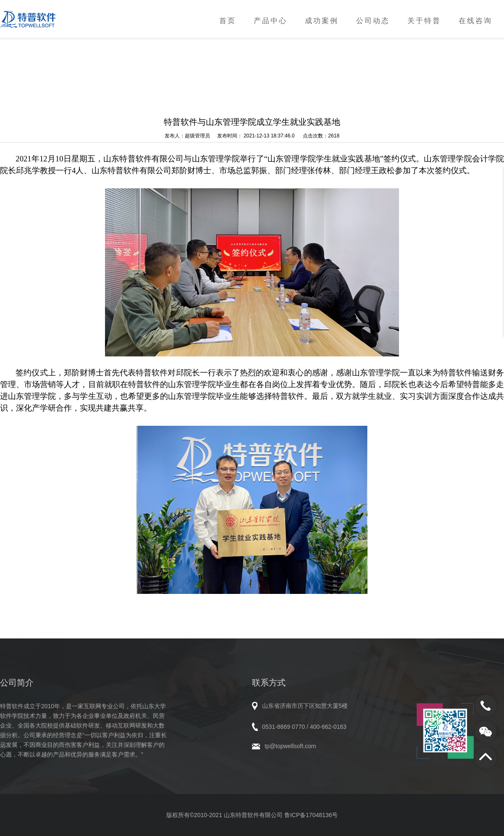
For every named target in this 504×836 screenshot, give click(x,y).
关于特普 (424, 21)
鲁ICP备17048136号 (311, 815)
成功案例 (322, 21)
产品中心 (270, 21)
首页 (228, 21)
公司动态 (373, 21)
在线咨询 (475, 21)
